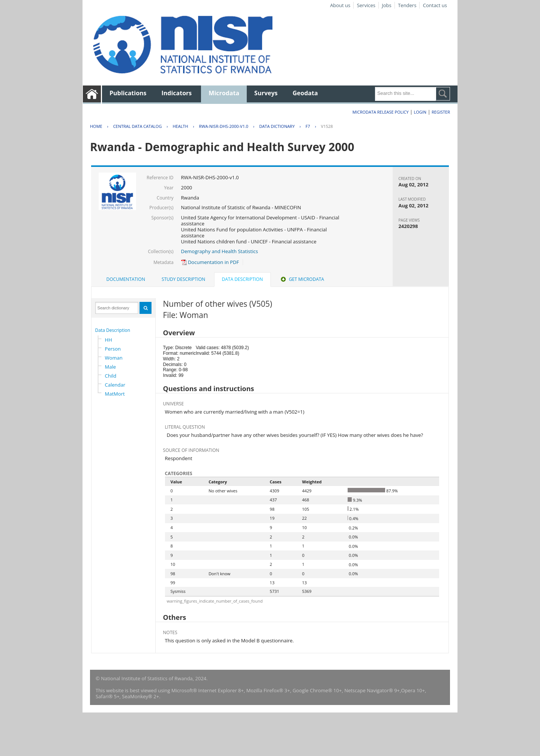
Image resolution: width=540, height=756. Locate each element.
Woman (114, 358)
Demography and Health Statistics (220, 251)
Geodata (305, 93)
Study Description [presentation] (183, 279)
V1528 (327, 126)
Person (113, 349)
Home (96, 126)
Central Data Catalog (138, 126)
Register (441, 112)
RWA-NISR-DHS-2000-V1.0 (224, 126)
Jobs (386, 5)
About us (340, 5)
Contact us (435, 5)
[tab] (126, 279)
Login (420, 112)
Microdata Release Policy (381, 112)
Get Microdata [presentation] (302, 279)
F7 (308, 126)
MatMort (115, 394)
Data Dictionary (277, 126)
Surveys (266, 93)
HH (109, 340)
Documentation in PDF (210, 262)
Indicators (177, 93)
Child (111, 376)
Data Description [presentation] (242, 279)
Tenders (407, 5)
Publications (128, 93)
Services (366, 5)
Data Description (113, 330)
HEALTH (180, 126)
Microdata (224, 93)
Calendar (115, 385)
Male (111, 367)
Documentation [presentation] (126, 279)
